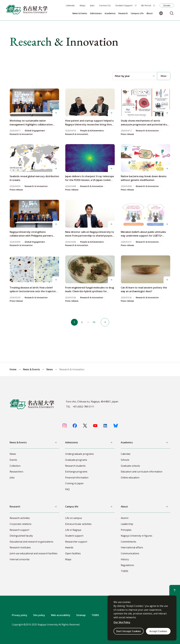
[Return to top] (175, 590)
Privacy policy (20, 615)
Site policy (39, 615)
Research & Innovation (21, 134)
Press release (127, 134)
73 (95, 322)
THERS (95, 615)
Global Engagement (35, 131)
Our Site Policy (122, 622)
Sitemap (81, 615)
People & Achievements (92, 131)
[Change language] (161, 13)
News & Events (32, 369)
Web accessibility (61, 615)
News (50, 369)
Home (13, 369)
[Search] (172, 13)
